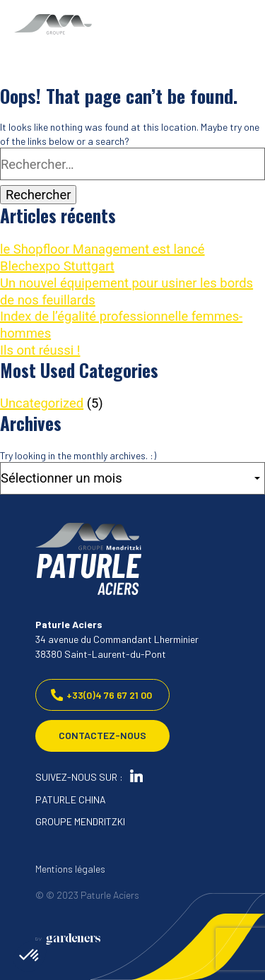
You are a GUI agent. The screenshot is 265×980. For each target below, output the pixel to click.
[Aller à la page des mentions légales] (68, 939)
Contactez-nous (102, 736)
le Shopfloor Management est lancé (102, 249)
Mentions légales (70, 869)
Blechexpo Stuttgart (57, 266)
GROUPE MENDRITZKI (80, 821)
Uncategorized (42, 403)
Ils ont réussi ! (40, 350)
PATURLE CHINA (71, 799)
